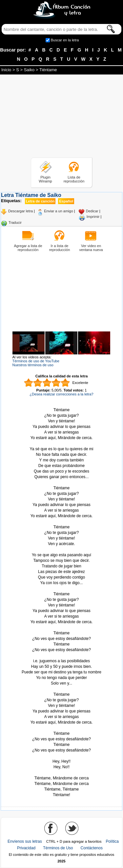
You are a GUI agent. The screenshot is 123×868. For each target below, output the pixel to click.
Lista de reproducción (74, 179)
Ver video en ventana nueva (91, 248)
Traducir (15, 222)
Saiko (29, 70)
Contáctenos (92, 848)
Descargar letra (20, 211)
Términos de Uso (58, 848)
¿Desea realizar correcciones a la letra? (61, 394)
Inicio (6, 70)
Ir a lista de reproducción (60, 248)
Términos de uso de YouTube (36, 361)
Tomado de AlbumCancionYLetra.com (62, 773)
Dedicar (92, 211)
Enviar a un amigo (59, 211)
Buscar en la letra (65, 40)
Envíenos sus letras (25, 841)
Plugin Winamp (45, 179)
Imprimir (93, 217)
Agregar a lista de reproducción (28, 248)
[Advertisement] (62, 117)
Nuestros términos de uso (33, 365)
